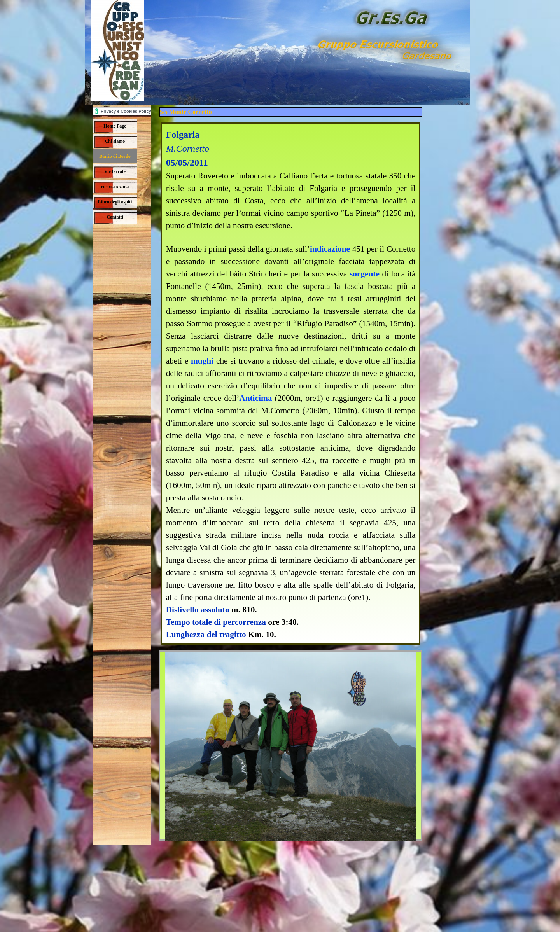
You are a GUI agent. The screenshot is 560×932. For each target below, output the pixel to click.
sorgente (365, 274)
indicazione (330, 249)
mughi (202, 361)
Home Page (115, 126)
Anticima (255, 398)
